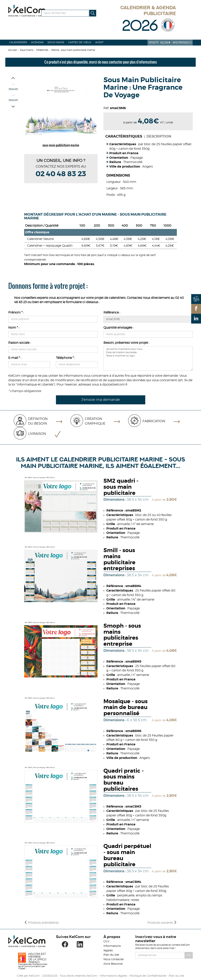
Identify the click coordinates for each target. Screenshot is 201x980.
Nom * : (14, 328)
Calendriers (18, 42)
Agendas (37, 42)
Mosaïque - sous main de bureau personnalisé (126, 708)
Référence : (112, 313)
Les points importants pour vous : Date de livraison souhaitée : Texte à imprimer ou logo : (148, 358)
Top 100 (153, 43)
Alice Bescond (113, 964)
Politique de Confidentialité (148, 976)
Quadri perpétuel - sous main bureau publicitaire (127, 855)
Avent (99, 42)
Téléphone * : (65, 358)
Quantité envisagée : (118, 328)
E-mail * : (15, 358)
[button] (13, 79)
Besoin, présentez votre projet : (126, 343)
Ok (189, 955)
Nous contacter (114, 959)
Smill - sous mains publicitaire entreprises (119, 560)
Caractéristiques (124, 137)
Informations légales (113, 976)
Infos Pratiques (182, 43)
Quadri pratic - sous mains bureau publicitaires (124, 780)
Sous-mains (56, 42)
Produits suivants (162, 923)
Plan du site (111, 955)
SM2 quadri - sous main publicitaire (121, 487)
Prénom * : (16, 313)
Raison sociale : (20, 343)
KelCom (166, 43)
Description (159, 137)
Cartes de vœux (80, 42)
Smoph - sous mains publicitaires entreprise (122, 635)
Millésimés (42, 50)
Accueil (13, 50)
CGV (106, 942)
